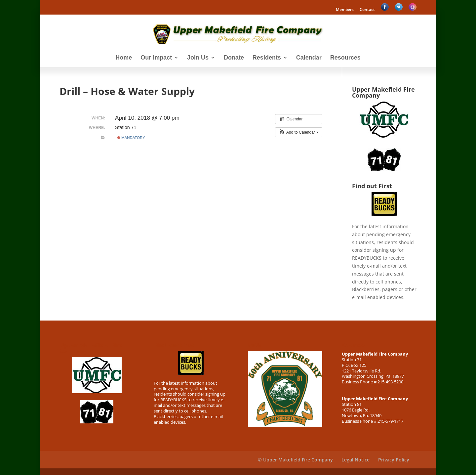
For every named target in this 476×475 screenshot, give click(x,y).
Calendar (309, 58)
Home (124, 58)
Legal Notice (356, 460)
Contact (367, 10)
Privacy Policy (394, 460)
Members (345, 10)
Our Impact (156, 58)
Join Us (198, 58)
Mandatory (131, 138)
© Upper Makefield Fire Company (295, 460)
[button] (299, 132)
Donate (234, 58)
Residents (267, 58)
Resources (345, 58)
